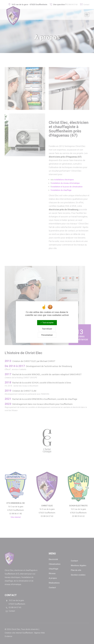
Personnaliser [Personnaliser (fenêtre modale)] (47, 335)
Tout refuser (47, 329)
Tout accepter (47, 323)
